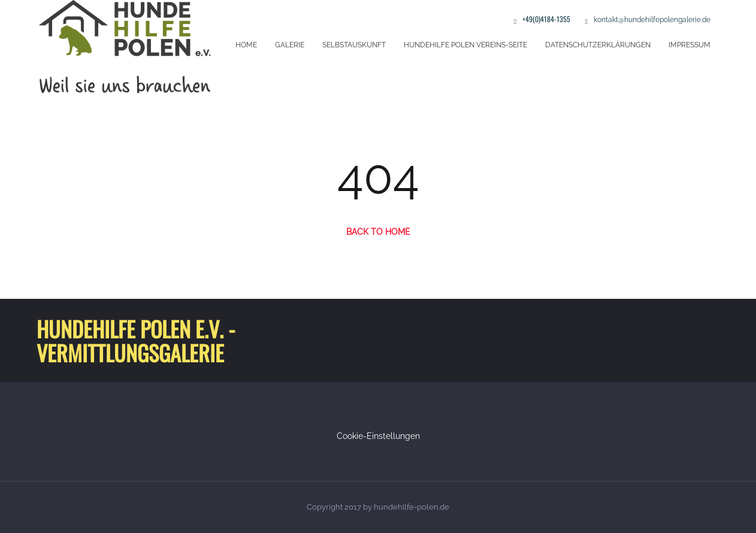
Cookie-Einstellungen (378, 436)
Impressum (690, 45)
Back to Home (378, 232)
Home (246, 45)
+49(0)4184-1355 (546, 19)
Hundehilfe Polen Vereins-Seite (465, 45)
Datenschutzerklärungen (598, 45)
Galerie (290, 45)
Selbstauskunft (354, 45)
